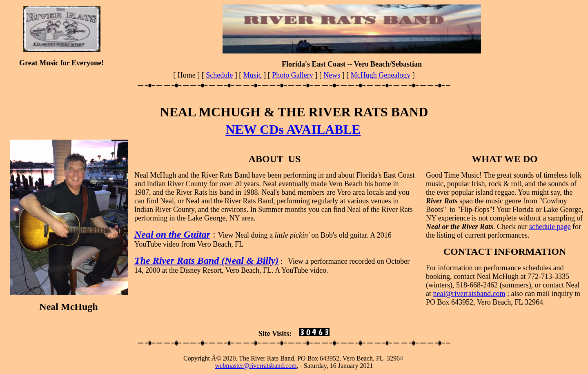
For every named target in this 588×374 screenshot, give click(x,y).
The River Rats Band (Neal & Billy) (206, 260)
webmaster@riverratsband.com (256, 366)
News (332, 75)
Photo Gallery (293, 75)
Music (253, 75)
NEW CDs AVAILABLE (293, 129)
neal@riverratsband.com (469, 294)
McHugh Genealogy (381, 75)
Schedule (219, 75)
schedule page (550, 227)
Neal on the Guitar (172, 234)
